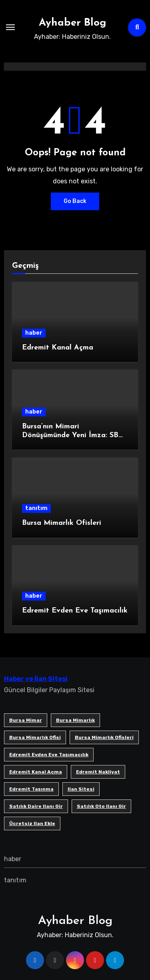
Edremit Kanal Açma (58, 348)
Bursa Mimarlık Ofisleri (62, 523)
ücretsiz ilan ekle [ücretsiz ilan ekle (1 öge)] (32, 823)
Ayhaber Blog (73, 23)
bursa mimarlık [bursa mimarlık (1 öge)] (75, 720)
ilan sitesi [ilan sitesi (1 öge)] (81, 789)
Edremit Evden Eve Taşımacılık (75, 611)
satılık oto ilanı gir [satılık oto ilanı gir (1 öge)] (101, 806)
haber (34, 333)
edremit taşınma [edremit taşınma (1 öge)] (31, 789)
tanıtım (36, 508)
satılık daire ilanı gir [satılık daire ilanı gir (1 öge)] (36, 806)
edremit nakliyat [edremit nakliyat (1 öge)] (98, 772)
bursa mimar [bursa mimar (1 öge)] (26, 720)
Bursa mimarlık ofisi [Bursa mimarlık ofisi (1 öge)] (35, 737)
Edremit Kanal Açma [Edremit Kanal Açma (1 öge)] (36, 772)
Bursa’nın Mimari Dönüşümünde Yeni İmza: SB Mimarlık (70, 435)
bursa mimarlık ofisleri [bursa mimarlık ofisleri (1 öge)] (104, 737)
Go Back (75, 201)
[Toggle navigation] (10, 27)
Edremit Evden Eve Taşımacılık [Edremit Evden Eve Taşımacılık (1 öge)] (49, 755)
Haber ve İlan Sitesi (36, 679)
